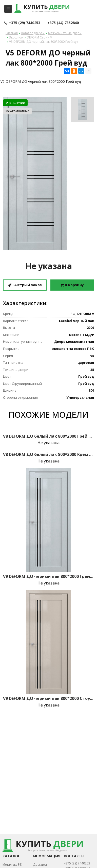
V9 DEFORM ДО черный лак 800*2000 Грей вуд (48, 576)
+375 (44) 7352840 (63, 23)
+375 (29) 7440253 (22, 23)
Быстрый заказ (25, 285)
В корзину (72, 285)
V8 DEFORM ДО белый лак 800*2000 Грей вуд (48, 436)
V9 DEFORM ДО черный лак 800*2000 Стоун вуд (48, 698)
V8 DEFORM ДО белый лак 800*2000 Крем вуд (48, 454)
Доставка (40, 865)
